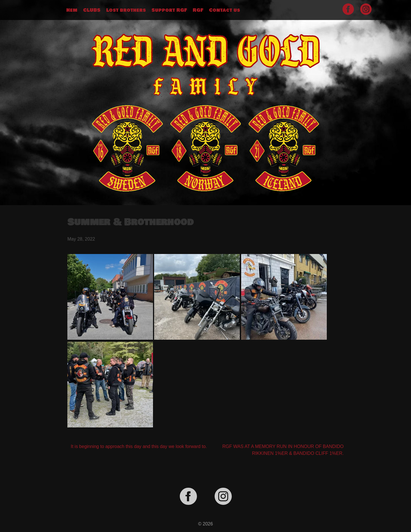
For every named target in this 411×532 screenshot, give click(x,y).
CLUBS (92, 10)
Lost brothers (126, 10)
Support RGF (169, 10)
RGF (198, 10)
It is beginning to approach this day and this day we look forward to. (139, 446)
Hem (72, 10)
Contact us (224, 10)
